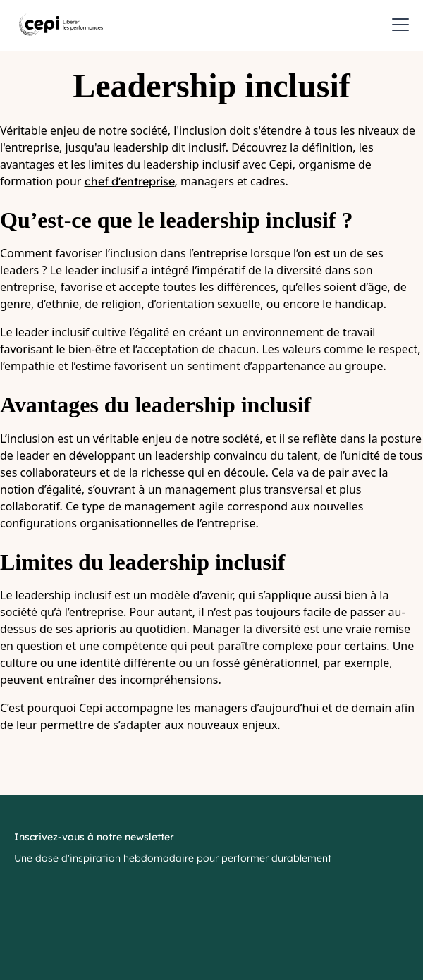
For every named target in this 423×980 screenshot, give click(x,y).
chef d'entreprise (130, 181)
